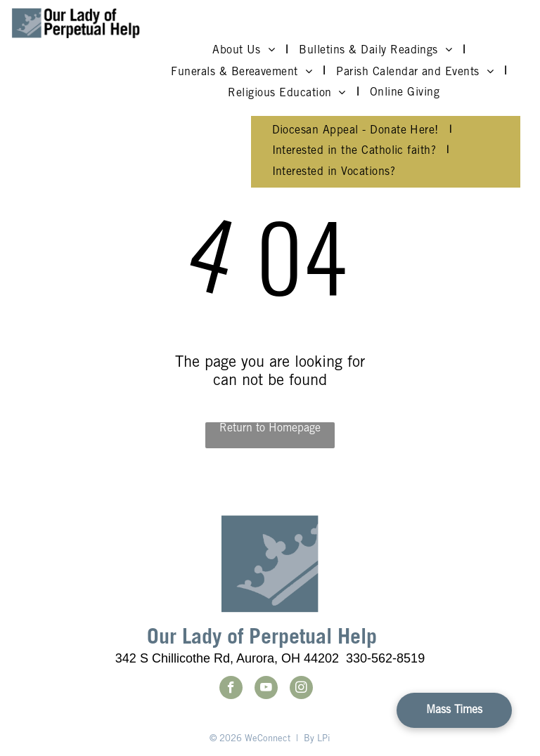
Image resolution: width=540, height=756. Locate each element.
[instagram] (301, 689)
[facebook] (231, 689)
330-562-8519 (385, 658)
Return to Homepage (270, 429)
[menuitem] (245, 51)
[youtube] (266, 689)
